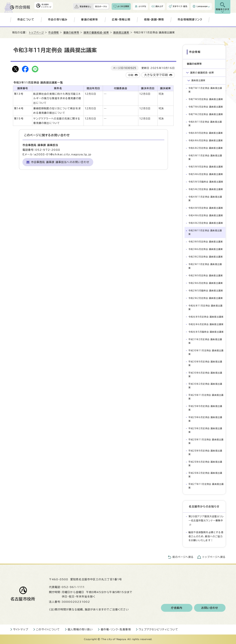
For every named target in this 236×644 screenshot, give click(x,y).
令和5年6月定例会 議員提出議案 (206, 174)
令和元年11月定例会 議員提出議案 (206, 307)
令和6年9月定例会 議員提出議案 (206, 133)
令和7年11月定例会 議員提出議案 (205, 90)
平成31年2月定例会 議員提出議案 (205, 341)
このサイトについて (48, 629)
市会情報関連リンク (190, 19)
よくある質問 (123, 6)
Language (202, 6)
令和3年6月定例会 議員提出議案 (206, 249)
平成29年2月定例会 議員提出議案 (205, 430)
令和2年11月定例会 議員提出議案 (205, 266)
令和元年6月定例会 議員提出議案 (206, 324)
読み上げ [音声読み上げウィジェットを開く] (159, 6)
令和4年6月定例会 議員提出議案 (206, 216)
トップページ (36, 32)
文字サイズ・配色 (180, 6)
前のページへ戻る (183, 557)
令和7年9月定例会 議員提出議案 (206, 99)
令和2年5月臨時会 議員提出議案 (206, 290)
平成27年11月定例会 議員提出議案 (206, 486)
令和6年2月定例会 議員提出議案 (206, 148)
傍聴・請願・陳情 (154, 19)
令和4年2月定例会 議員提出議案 (206, 223)
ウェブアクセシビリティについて (158, 629)
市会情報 (54, 32)
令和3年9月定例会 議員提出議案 (206, 242)
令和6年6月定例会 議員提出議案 (206, 141)
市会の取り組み (58, 19)
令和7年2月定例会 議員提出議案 (206, 114)
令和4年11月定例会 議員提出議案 (205, 199)
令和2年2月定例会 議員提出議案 (206, 298)
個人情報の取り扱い (80, 629)
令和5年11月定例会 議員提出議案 (205, 157)
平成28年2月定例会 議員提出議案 (205, 475)
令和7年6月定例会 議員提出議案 (206, 107)
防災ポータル (101, 6)
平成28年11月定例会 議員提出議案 (206, 441)
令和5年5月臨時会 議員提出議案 (206, 182)
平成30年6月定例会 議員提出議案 (205, 375)
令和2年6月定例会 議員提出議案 (206, 283)
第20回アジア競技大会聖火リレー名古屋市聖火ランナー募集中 (206, 520)
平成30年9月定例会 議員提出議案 (205, 363)
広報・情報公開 (121, 19)
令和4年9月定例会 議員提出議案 (206, 208)
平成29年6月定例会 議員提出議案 (205, 419)
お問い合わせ (210, 608)
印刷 (131, 75)
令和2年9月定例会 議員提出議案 (206, 275)
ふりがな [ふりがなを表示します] (142, 6)
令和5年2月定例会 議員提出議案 (206, 189)
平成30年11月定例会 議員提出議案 (206, 352)
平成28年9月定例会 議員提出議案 (205, 453)
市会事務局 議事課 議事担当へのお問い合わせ (60, 162)
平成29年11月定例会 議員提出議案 (206, 397)
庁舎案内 (177, 608)
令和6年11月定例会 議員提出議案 (205, 124)
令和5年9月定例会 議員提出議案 (206, 167)
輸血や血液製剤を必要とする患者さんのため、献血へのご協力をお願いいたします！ (206, 536)
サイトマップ (21, 629)
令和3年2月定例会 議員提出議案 (206, 257)
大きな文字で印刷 (156, 75)
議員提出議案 (121, 32)
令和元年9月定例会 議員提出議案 (206, 317)
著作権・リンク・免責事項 (116, 629)
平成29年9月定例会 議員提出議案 (205, 408)
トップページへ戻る (214, 557)
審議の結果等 (90, 19)
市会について (26, 19)
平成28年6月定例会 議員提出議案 (205, 464)
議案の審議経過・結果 (96, 32)
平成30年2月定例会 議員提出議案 (205, 386)
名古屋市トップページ (46, 6)
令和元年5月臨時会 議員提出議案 (206, 332)
